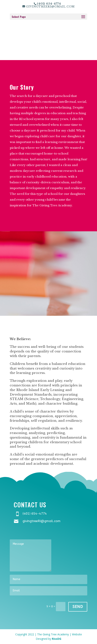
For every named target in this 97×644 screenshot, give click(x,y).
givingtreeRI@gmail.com (42, 521)
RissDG (57, 639)
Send (78, 607)
